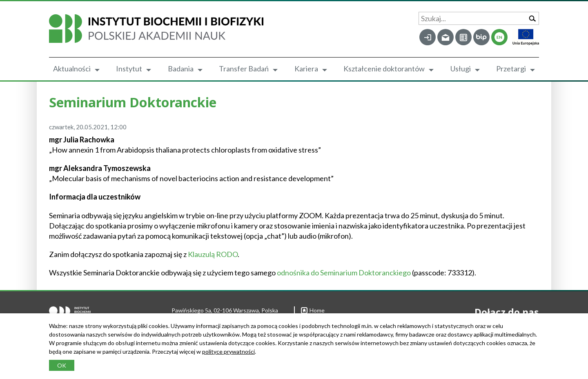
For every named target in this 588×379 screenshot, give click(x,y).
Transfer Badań (244, 69)
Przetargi (511, 69)
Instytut (129, 69)
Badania (181, 69)
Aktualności (72, 69)
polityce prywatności (228, 351)
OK (62, 365)
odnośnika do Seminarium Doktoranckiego (344, 273)
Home (313, 310)
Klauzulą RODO (213, 254)
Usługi (461, 69)
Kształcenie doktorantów (384, 69)
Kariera (306, 69)
